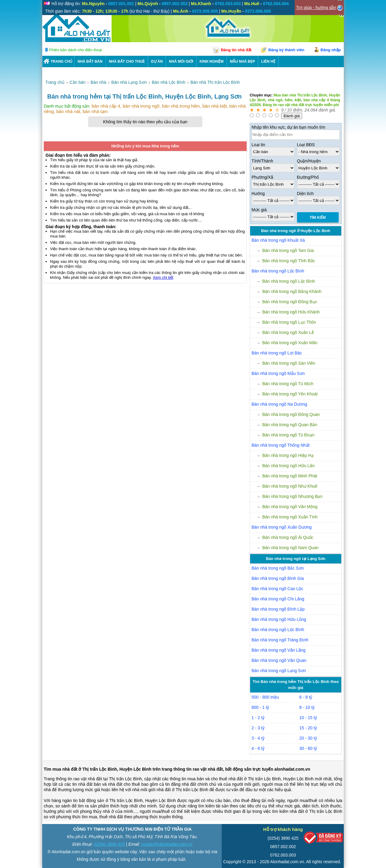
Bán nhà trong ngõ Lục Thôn (289, 322)
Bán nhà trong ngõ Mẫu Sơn (278, 373)
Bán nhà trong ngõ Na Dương (279, 404)
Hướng (258, 193)
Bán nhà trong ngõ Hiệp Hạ (288, 455)
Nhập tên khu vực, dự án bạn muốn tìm (288, 127)
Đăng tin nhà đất (236, 50)
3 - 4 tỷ (258, 738)
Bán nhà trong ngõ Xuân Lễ (288, 332)
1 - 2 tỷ (258, 718)
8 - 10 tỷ (307, 707)
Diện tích (305, 193)
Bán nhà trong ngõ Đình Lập (278, 609)
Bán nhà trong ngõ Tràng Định (280, 640)
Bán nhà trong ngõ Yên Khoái (290, 394)
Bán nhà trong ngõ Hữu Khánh (291, 312)
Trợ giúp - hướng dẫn (316, 8)
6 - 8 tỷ (306, 697)
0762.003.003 (283, 855)
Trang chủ (62, 61)
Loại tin (258, 145)
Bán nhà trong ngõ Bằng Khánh (292, 291)
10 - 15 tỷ (308, 718)
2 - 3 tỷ (258, 728)
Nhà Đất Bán (90, 61)
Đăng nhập (331, 50)
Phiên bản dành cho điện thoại (76, 50)
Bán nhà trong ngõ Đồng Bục (290, 302)
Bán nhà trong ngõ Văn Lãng (278, 650)
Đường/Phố (308, 177)
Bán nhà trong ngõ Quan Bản (290, 425)
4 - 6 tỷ (258, 748)
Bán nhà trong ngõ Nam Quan (291, 548)
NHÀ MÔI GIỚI (181, 61)
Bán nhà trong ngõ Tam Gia (288, 250)
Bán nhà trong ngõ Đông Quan (291, 414)
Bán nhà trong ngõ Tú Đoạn (288, 435)
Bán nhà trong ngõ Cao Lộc (277, 589)
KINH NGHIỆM (212, 61)
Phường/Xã (262, 177)
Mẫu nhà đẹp (242, 61)
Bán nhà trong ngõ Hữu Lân (288, 466)
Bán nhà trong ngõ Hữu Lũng (279, 619)
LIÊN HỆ (268, 61)
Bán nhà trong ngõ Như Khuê (290, 486)
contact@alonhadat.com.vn (167, 844)
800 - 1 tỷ (260, 707)
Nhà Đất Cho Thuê (127, 61)
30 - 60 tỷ (308, 748)
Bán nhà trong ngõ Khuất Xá (278, 240)
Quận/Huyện (309, 161)
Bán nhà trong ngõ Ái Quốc (288, 537)
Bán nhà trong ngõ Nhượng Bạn (293, 496)
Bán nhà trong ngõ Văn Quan (279, 660)
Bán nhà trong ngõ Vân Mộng (290, 507)
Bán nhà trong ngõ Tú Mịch (288, 384)
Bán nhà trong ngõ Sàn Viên (289, 363)
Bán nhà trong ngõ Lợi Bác (277, 353)
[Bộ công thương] (323, 839)
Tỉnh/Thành (262, 161)
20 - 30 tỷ (308, 738)
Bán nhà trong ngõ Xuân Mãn (290, 343)
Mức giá (259, 210)
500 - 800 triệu (265, 697)
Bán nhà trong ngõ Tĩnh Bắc (289, 261)
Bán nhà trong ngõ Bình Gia (278, 578)
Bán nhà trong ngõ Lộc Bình (278, 271)
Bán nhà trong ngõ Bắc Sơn (278, 568)
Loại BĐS (306, 145)
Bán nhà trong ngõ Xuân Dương (282, 527)
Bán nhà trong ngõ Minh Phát (290, 476)
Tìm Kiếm (318, 218)
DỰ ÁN (157, 61)
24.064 (311, 110)
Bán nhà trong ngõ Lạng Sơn (279, 671)
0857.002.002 (283, 847)
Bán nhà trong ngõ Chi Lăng (278, 599)
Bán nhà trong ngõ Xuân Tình (290, 517)
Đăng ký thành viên (286, 50)
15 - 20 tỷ (308, 728)
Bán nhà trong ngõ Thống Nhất (280, 445)
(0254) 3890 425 (109, 844)
